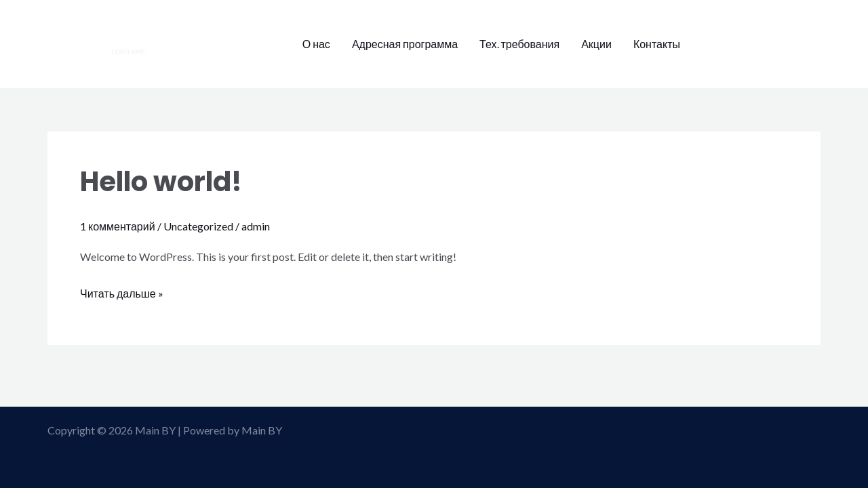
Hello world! (161, 182)
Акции (596, 44)
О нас (316, 44)
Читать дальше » (122, 291)
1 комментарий (118, 226)
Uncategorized (198, 226)
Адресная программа (405, 44)
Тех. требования (519, 44)
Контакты (657, 44)
